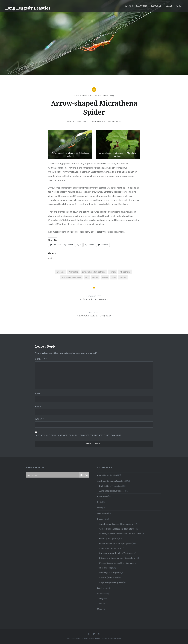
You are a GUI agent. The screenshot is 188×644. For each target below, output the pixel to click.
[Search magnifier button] (87, 475)
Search (129, 6)
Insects (100, 519)
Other (100, 609)
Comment (41, 359)
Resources (157, 6)
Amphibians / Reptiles (107, 475)
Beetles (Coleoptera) (108, 538)
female (113, 272)
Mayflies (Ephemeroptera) (111, 582)
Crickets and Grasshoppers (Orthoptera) (117, 558)
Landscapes (102, 588)
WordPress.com (114, 638)
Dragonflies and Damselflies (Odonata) (117, 563)
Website (39, 419)
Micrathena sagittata (72, 277)
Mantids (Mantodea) (108, 577)
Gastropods (102, 513)
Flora (99, 508)
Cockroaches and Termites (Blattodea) (116, 553)
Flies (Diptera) (105, 568)
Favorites (142, 6)
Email (39, 406)
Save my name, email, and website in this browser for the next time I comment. (78, 435)
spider (95, 277)
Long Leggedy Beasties (28, 8)
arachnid (61, 272)
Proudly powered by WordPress (80, 638)
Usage (169, 6)
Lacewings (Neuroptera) (110, 572)
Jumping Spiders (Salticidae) (112, 491)
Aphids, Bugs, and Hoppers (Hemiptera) (117, 529)
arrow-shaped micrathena (94, 272)
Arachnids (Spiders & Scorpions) (94, 96)
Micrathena (125, 272)
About (179, 6)
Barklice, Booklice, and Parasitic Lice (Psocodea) (120, 534)
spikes (105, 277)
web (114, 277)
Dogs (101, 598)
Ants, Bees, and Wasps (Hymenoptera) (116, 524)
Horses (102, 603)
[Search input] (53, 475)
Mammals (102, 593)
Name (39, 394)
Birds (99, 502)
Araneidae (73, 272)
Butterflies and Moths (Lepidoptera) (115, 543)
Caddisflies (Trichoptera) (110, 548)
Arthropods (102, 496)
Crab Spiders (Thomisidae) (111, 486)
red (87, 277)
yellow (123, 277)
